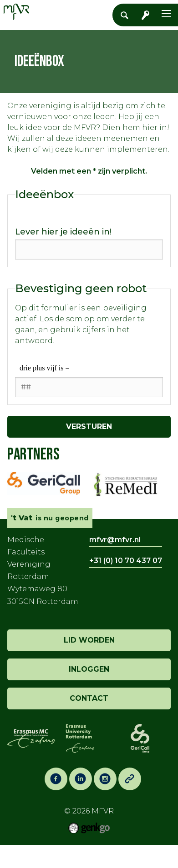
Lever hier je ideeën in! (63, 232)
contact (89, 698)
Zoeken (127, 15)
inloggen (89, 669)
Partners (33, 455)
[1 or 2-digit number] (89, 387)
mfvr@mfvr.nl (115, 540)
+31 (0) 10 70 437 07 (126, 561)
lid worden (89, 640)
